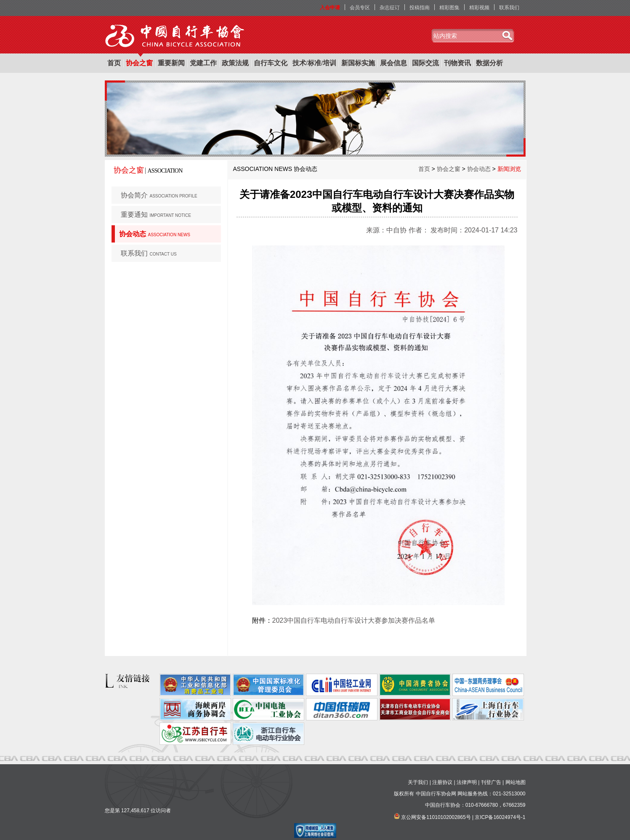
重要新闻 (171, 63)
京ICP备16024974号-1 (500, 817)
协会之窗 (139, 63)
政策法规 (235, 63)
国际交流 (425, 63)
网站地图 (516, 782)
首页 (114, 63)
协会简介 (159, 195)
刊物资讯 (457, 63)
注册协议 (442, 782)
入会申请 (330, 8)
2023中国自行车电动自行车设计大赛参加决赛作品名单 (354, 620)
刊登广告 (491, 782)
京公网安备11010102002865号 (436, 817)
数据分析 (489, 63)
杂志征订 (390, 8)
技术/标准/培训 (315, 63)
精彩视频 (479, 8)
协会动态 (155, 234)
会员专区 (360, 8)
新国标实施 (358, 63)
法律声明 (467, 782)
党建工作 (203, 63)
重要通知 (156, 215)
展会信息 (393, 63)
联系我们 (509, 8)
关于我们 (418, 782)
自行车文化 (271, 63)
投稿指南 (420, 8)
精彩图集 (449, 8)
